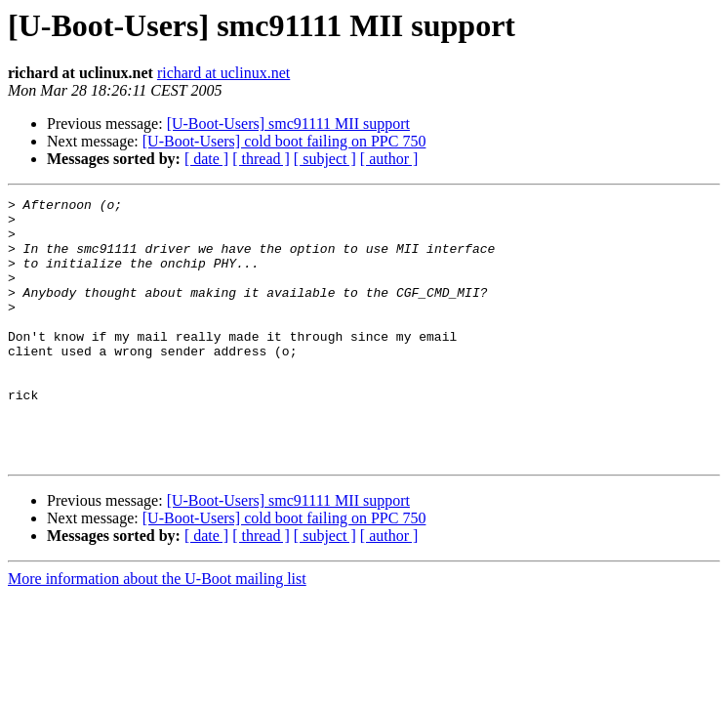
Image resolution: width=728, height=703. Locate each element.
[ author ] (389, 159)
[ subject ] (325, 159)
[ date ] (206, 159)
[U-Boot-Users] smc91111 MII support (288, 124)
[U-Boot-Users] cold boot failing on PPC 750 (284, 141)
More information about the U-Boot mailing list (157, 631)
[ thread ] (261, 159)
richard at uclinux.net (223, 73)
